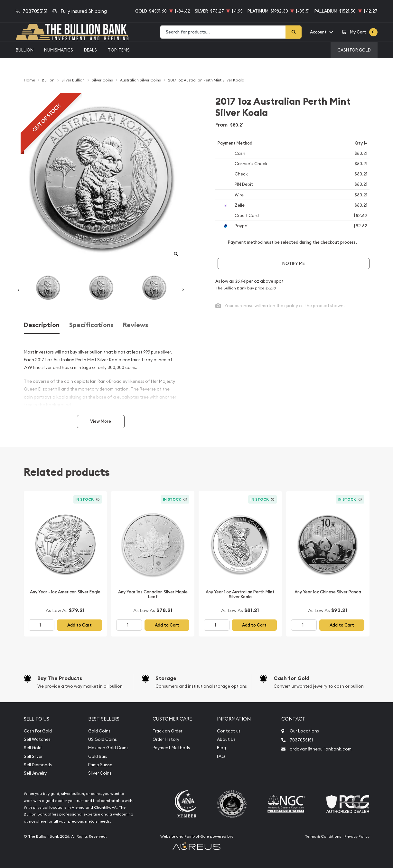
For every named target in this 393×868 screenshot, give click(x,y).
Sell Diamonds (38, 765)
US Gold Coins (103, 739)
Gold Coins (99, 731)
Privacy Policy (357, 836)
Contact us (229, 731)
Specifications (91, 325)
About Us (226, 739)
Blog (221, 748)
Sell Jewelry (35, 773)
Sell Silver (33, 756)
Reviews (136, 325)
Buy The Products (60, 678)
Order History (166, 739)
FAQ (221, 756)
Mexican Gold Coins (108, 748)
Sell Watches (37, 739)
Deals (90, 50)
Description (42, 325)
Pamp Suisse (100, 765)
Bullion (25, 50)
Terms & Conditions (323, 836)
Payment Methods (171, 748)
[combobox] (223, 32)
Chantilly (102, 807)
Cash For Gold (354, 50)
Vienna (79, 807)
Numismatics (59, 50)
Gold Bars (98, 756)
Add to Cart (80, 625)
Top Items (119, 50)
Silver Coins (100, 773)
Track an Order (167, 731)
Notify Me (294, 264)
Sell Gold (33, 748)
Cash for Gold (291, 678)
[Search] (294, 32)
